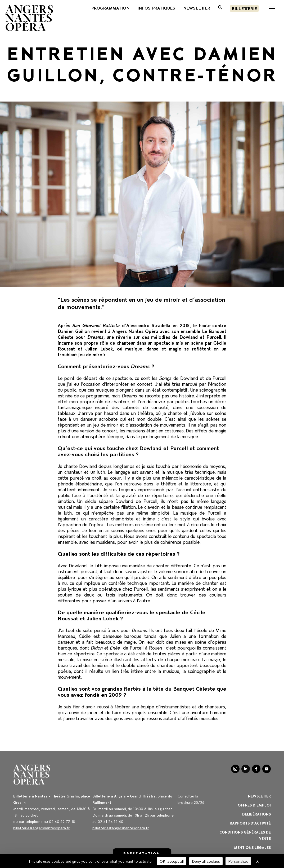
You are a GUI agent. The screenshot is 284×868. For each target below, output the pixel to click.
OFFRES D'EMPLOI (254, 805)
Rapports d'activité (250, 823)
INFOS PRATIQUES (156, 8)
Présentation (142, 853)
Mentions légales (252, 847)
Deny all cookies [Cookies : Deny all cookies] (206, 861)
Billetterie (244, 8)
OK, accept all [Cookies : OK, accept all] (172, 861)
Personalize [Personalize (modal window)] (238, 861)
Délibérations (256, 814)
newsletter (197, 8)
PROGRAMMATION (110, 8)
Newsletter (259, 796)
